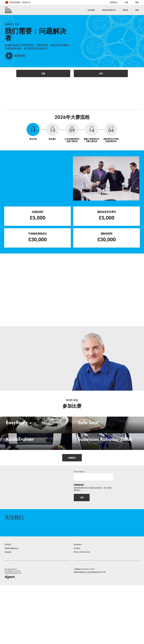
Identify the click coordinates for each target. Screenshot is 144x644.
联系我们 (114, 2)
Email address (79, 527)
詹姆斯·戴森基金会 (12, 607)
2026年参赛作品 (109, 10)
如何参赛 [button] (91, 10)
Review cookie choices (82, 611)
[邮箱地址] (94, 533)
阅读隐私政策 (79, 541)
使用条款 (77, 607)
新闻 (137, 10)
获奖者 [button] (125, 10)
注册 (126, 2)
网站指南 (8, 611)
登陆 (137, 2)
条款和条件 (78, 603)
